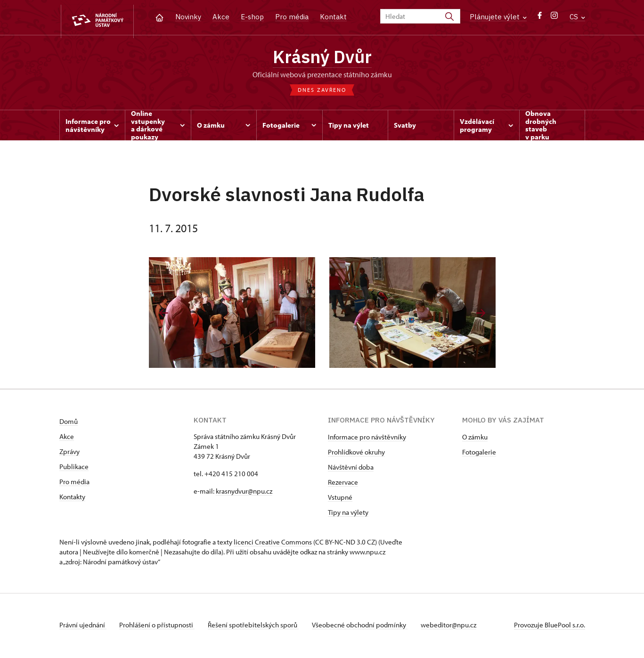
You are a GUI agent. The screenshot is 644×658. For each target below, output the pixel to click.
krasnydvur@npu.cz (244, 493)
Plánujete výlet (498, 17)
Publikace (74, 468)
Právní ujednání (83, 627)
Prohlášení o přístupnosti (159, 627)
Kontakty (72, 499)
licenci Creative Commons (273, 544)
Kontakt (333, 17)
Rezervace (343, 484)
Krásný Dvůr (322, 58)
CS (577, 17)
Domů (69, 423)
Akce (221, 17)
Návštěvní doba (351, 469)
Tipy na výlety (348, 514)
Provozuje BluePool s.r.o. (550, 627)
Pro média (292, 17)
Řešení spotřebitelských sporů (257, 627)
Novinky (188, 17)
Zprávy (69, 453)
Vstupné (340, 499)
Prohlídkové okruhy (356, 454)
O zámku (475, 439)
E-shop (252, 17)
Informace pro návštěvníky (367, 439)
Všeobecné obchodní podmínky (366, 627)
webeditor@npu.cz (457, 627)
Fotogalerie (479, 454)
